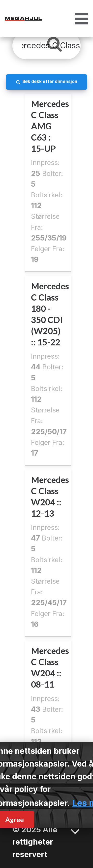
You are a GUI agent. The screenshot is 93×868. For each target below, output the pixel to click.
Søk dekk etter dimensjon (50, 81)
